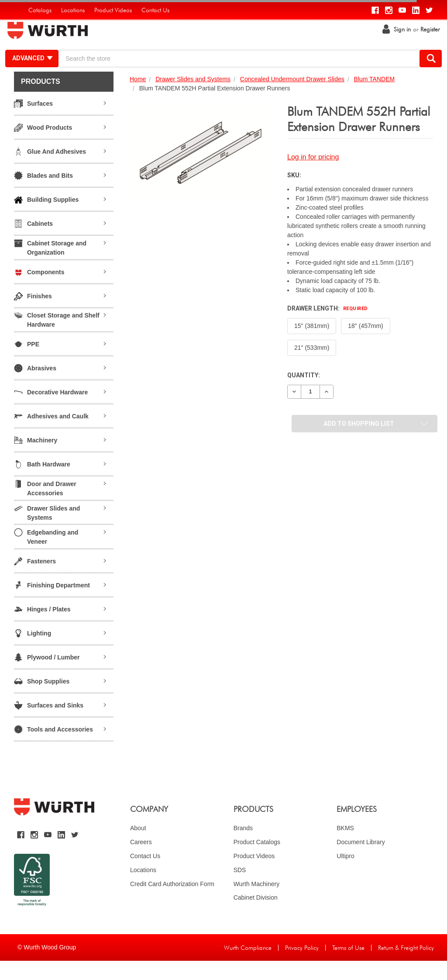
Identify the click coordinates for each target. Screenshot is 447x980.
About (138, 847)
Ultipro (345, 875)
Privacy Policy (302, 967)
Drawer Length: (328, 328)
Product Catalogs (257, 861)
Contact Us (145, 875)
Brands (243, 847)
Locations (143, 889)
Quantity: (304, 394)
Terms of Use (348, 967)
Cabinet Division (256, 917)
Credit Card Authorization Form (172, 903)
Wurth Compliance (248, 967)
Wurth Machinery (257, 903)
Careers (141, 861)
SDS (240, 889)
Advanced (40, 68)
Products (41, 101)
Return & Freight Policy (406, 967)
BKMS (345, 847)
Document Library (361, 861)
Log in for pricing (313, 176)
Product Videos (254, 875)
